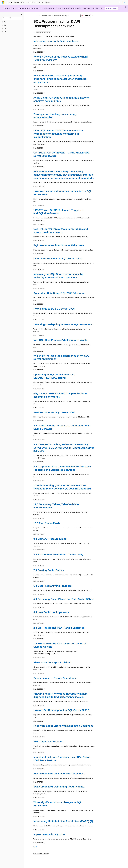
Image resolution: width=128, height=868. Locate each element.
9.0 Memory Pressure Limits (50, 539)
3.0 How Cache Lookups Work (51, 612)
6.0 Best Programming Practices (53, 586)
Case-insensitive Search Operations (55, 678)
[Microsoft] (3, 2)
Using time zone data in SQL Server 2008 (58, 259)
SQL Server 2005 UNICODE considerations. (59, 774)
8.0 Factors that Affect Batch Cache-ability (58, 555)
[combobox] (12, 18)
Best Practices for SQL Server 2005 (54, 412)
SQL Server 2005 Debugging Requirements (59, 787)
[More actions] (93, 16)
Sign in (124, 2)
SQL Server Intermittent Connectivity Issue (59, 245)
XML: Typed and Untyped (48, 741)
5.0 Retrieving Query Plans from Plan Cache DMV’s (63, 599)
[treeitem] (12, 22)
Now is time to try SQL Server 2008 (54, 309)
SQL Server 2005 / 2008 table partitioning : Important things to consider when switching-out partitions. (60, 79)
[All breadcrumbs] (35, 16)
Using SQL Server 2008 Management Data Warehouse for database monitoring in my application (58, 134)
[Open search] (120, 2)
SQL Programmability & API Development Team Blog (53, 16)
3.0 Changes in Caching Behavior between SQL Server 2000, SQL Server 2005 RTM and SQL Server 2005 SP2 (64, 448)
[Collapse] (22, 14)
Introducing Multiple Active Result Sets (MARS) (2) (63, 821)
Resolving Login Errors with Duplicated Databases (63, 726)
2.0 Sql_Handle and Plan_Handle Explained (59, 628)
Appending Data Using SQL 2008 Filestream (59, 293)
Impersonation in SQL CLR (49, 834)
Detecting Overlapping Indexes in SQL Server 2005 (63, 324)
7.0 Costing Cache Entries (49, 570)
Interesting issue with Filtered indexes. (56, 41)
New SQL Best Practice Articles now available (60, 340)
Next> (35, 847)
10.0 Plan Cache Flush (47, 523)
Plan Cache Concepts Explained (52, 662)
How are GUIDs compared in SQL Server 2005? (61, 710)
